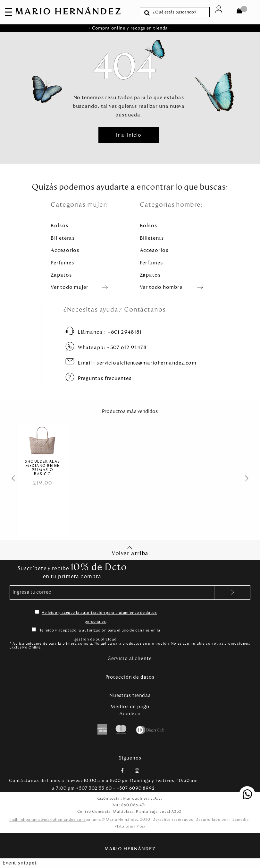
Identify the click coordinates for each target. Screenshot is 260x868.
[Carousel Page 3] (100, 534)
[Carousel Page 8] (130, 534)
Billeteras (63, 238)
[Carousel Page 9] (136, 534)
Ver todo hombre (161, 287)
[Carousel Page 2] (93, 534)
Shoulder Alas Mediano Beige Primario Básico (42, 468)
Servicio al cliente (130, 659)
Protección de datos (130, 678)
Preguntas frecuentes (105, 378)
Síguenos (130, 759)
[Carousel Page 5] (112, 534)
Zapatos (61, 275)
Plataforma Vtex (130, 827)
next (250, 479)
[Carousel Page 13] (160, 534)
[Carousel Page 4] (106, 534)
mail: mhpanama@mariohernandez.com (48, 821)
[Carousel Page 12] (154, 534)
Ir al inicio (129, 135)
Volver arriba (130, 552)
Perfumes (62, 263)
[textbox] (180, 12)
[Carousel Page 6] (118, 534)
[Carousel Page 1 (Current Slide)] (87, 534)
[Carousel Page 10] (142, 534)
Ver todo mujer (70, 287)
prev (10, 479)
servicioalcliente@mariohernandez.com (137, 363)
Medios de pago (130, 708)
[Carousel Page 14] (167, 534)
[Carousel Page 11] (148, 534)
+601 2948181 (110, 332)
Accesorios (65, 250)
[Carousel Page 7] (124, 534)
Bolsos (59, 225)
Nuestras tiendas (130, 696)
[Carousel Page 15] (173, 534)
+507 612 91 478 (113, 347)
